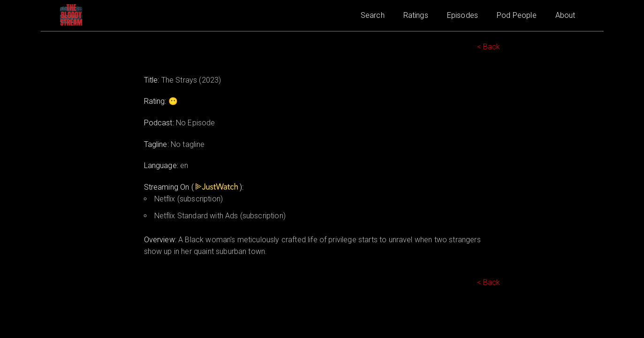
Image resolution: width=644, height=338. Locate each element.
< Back (489, 47)
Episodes (462, 15)
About (565, 15)
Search (373, 15)
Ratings (416, 15)
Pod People (517, 15)
